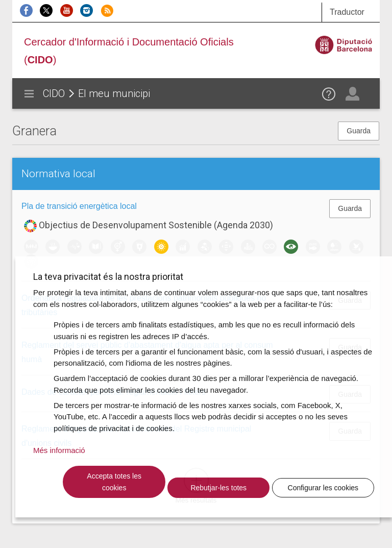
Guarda (359, 131)
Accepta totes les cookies (114, 482)
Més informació (59, 450)
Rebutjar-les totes (218, 488)
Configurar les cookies (323, 488)
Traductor (347, 12)
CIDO (54, 93)
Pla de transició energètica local (79, 206)
